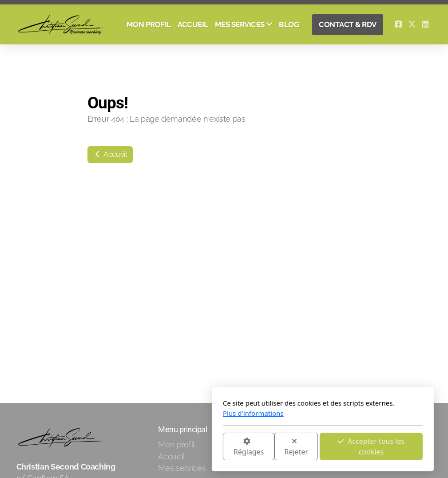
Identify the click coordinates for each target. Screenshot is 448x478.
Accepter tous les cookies (273, 446)
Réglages (150, 447)
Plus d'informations (155, 413)
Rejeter (198, 447)
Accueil (110, 154)
